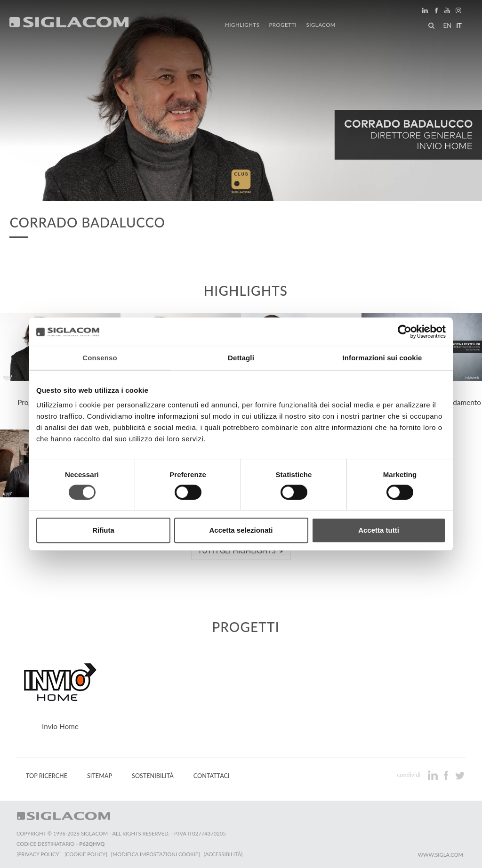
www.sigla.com (440, 855)
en (447, 25)
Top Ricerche (47, 776)
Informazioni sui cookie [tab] (382, 358)
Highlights (242, 25)
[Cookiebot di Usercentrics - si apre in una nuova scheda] (405, 332)
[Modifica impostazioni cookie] (156, 854)
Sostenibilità (153, 776)
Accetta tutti (379, 530)
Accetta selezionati (241, 530)
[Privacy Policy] (39, 854)
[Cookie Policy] (86, 854)
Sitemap (100, 776)
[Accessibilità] (223, 854)
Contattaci (212, 776)
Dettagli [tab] (241, 358)
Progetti (283, 25)
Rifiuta (103, 530)
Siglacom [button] (324, 25)
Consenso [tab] (100, 358)
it (459, 25)
